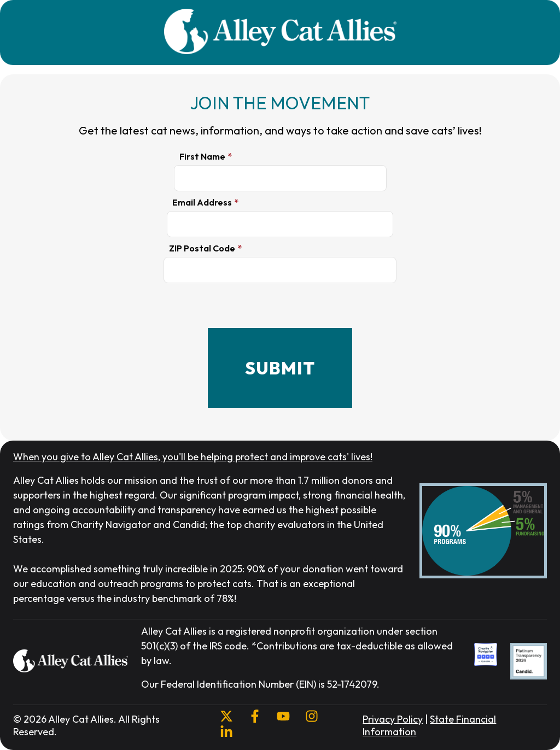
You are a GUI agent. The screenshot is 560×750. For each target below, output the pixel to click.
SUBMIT (280, 368)
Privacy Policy (393, 719)
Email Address (202, 202)
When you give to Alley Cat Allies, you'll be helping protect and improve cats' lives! (193, 457)
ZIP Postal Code (202, 248)
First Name (202, 156)
